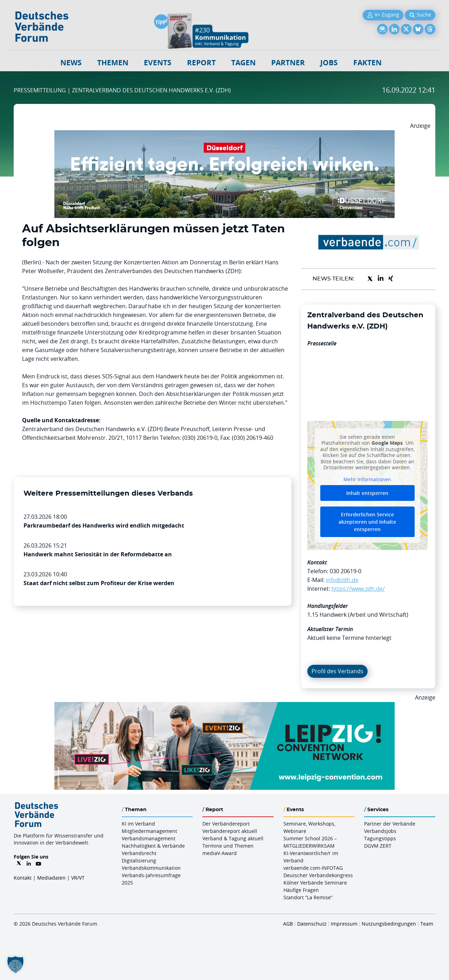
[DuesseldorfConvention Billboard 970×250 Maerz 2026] (224, 134)
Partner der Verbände (390, 824)
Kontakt (23, 878)
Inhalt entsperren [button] (367, 493)
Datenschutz (312, 924)
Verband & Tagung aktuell (233, 838)
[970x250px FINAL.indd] (224, 706)
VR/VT (78, 878)
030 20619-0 (346, 571)
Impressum (344, 924)
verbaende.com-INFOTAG (313, 868)
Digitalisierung (139, 860)
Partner (288, 63)
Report (201, 63)
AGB (288, 924)
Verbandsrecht (139, 853)
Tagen (243, 63)
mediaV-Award (220, 853)
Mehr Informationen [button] (367, 479)
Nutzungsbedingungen (389, 924)
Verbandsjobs (380, 831)
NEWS (71, 63)
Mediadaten (51, 878)
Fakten (367, 63)
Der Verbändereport (226, 824)
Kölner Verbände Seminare (315, 883)
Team (427, 924)
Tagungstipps (380, 838)
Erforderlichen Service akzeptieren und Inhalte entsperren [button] (367, 522)
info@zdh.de (342, 580)
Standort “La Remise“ (308, 897)
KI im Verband (138, 824)
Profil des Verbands (337, 671)
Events (158, 63)
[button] (15, 965)
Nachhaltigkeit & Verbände (153, 846)
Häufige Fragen (301, 890)
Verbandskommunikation (151, 868)
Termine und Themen (228, 846)
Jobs (329, 63)
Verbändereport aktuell (230, 831)
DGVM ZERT (378, 846)
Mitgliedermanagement (149, 831)
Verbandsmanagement (149, 838)
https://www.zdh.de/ (358, 589)
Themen (113, 63)
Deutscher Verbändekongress (318, 875)
